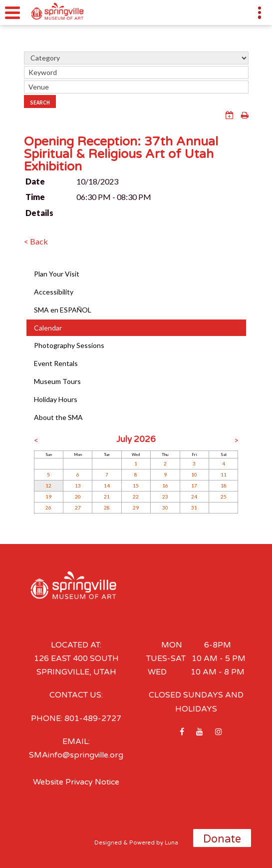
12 (48, 485)
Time (35, 197)
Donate (222, 839)
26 (48, 507)
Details (39, 213)
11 (224, 474)
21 (107, 496)
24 (194, 496)
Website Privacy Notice (76, 782)
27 (78, 507)
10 (194, 474)
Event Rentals (56, 363)
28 (107, 507)
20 (78, 496)
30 (165, 507)
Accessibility (54, 292)
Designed (108, 843)
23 (165, 496)
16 (165, 485)
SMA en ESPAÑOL (63, 310)
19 (48, 496)
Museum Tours (57, 381)
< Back (36, 241)
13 (78, 485)
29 (136, 507)
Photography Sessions (69, 345)
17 (194, 485)
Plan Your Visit (57, 274)
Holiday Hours (56, 399)
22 (136, 496)
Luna (171, 843)
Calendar (48, 328)
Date (35, 181)
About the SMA (58, 417)
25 (224, 496)
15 (136, 485)
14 (107, 485)
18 (224, 485)
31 (194, 507)
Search (40, 102)
